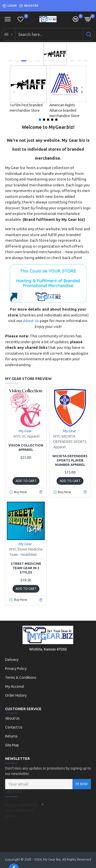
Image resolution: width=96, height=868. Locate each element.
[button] (14, 92)
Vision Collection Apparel (26, 447)
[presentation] (41, 829)
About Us (31, 321)
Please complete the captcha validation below (22, 810)
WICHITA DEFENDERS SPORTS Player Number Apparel (70, 460)
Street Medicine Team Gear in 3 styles (26, 568)
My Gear (25, 431)
